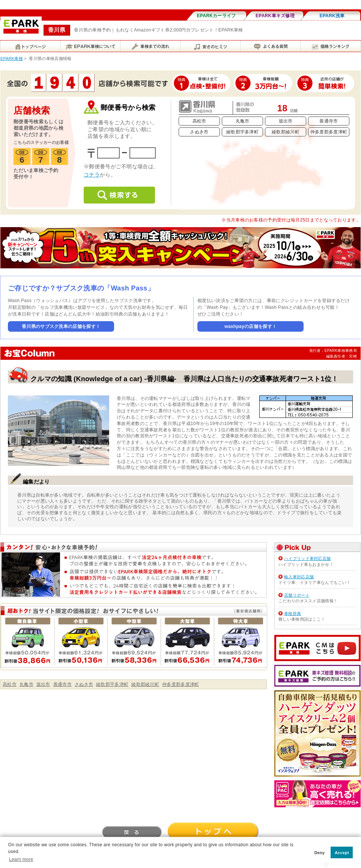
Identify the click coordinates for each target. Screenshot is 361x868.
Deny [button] (320, 853)
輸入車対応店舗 (299, 577)
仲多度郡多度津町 (329, 132)
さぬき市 (199, 132)
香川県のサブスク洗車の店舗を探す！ (61, 326)
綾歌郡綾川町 (286, 132)
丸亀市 (243, 121)
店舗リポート (297, 595)
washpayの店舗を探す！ (250, 326)
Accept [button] (342, 853)
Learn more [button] (21, 859)
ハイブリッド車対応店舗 (307, 558)
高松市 (199, 121)
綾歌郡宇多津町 (242, 132)
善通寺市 (329, 121)
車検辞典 (293, 614)
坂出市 (286, 121)
